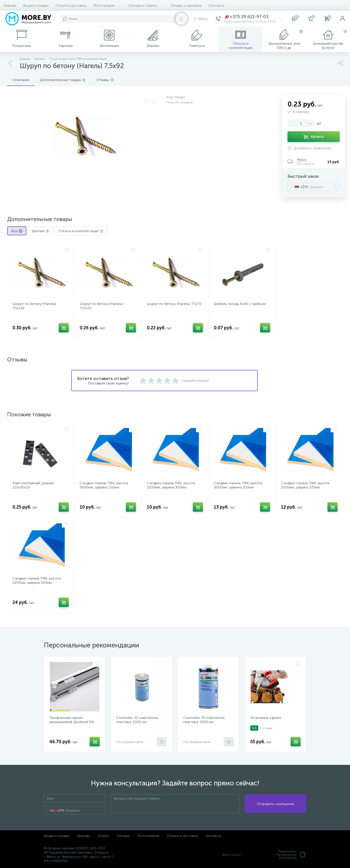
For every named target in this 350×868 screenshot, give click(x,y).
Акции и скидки (36, 5)
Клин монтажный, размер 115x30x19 (33, 485)
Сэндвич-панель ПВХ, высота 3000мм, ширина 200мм (238, 485)
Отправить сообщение (275, 804)
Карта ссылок (231, 855)
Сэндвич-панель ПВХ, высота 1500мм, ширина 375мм (305, 485)
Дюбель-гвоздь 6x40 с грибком (240, 304)
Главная (10, 5)
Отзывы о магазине (186, 5)
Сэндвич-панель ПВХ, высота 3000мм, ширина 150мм (104, 485)
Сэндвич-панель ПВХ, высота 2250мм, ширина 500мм (37, 580)
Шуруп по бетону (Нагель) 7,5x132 (34, 306)
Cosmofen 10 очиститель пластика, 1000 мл (204, 720)
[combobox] (298, 187)
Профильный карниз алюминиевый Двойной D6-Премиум (72, 722)
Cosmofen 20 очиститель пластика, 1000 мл (137, 720)
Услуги (103, 836)
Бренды (83, 836)
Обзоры (123, 836)
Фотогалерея (107, 5)
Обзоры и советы (146, 5)
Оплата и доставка (71, 5)
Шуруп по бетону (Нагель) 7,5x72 (174, 304)
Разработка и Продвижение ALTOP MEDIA (291, 855)
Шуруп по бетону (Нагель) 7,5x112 (101, 306)
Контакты (216, 5)
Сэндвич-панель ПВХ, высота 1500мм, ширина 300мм (171, 485)
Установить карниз (266, 718)
